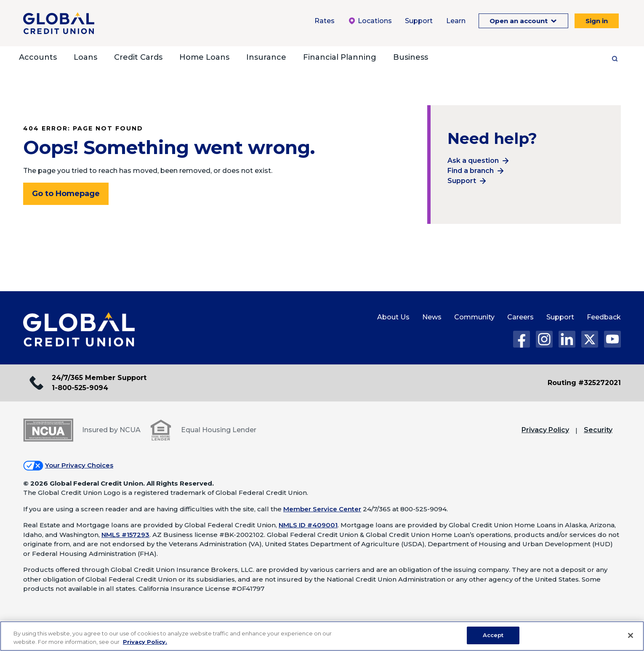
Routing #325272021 (584, 383)
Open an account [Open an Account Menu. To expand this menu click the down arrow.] (519, 21)
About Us (393, 317)
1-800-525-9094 (80, 388)
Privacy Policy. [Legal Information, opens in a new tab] (145, 642)
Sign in (597, 21)
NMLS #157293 (125, 535)
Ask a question (473, 161)
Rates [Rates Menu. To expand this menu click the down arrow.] (325, 21)
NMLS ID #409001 (308, 525)
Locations (370, 21)
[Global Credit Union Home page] (79, 330)
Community (474, 317)
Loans (85, 57)
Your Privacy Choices (79, 465)
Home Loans (204, 57)
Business (411, 57)
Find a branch (471, 171)
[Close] (631, 635)
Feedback (604, 317)
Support (462, 181)
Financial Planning (340, 57)
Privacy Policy (545, 430)
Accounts (38, 57)
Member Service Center (322, 509)
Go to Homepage (66, 194)
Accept (493, 635)
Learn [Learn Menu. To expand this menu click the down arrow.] (456, 21)
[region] (322, 636)
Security (598, 430)
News (432, 317)
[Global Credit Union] (59, 23)
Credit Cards (138, 57)
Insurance (266, 57)
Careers (520, 317)
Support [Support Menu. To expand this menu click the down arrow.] (419, 21)
